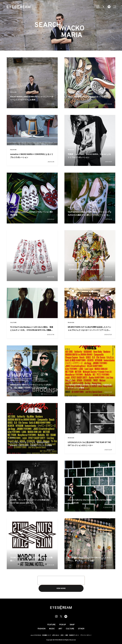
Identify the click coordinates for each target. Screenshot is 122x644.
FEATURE (51, 625)
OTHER (81, 629)
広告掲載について (47, 635)
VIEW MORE (61, 588)
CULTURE (13, 323)
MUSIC (12, 380)
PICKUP (63, 625)
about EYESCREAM (36, 635)
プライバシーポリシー (86, 635)
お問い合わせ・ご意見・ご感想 (60, 635)
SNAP (72, 625)
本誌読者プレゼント (74, 635)
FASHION (13, 92)
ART (69, 553)
